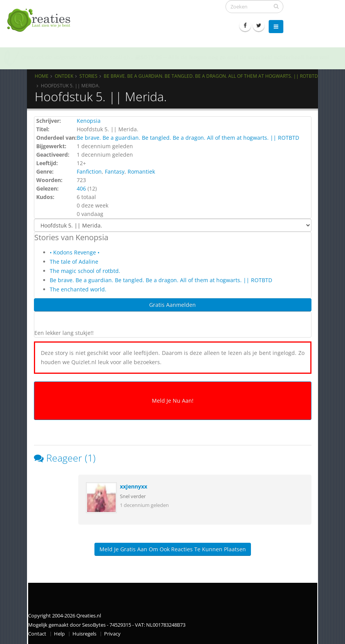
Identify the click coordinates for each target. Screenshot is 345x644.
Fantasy (115, 171)
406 (81, 188)
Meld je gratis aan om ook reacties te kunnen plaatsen (173, 549)
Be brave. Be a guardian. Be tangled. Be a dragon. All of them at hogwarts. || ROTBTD (211, 76)
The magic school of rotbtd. (85, 271)
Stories (88, 76)
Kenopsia (89, 121)
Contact (37, 634)
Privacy (112, 634)
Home (42, 76)
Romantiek (141, 171)
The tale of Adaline (74, 262)
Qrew (28, 57)
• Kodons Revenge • (75, 252)
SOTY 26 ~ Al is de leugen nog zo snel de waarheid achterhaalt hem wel (232, 57)
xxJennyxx (134, 486)
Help (59, 634)
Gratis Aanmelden (172, 305)
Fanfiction (89, 171)
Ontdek (64, 76)
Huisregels (84, 634)
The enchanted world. (78, 289)
